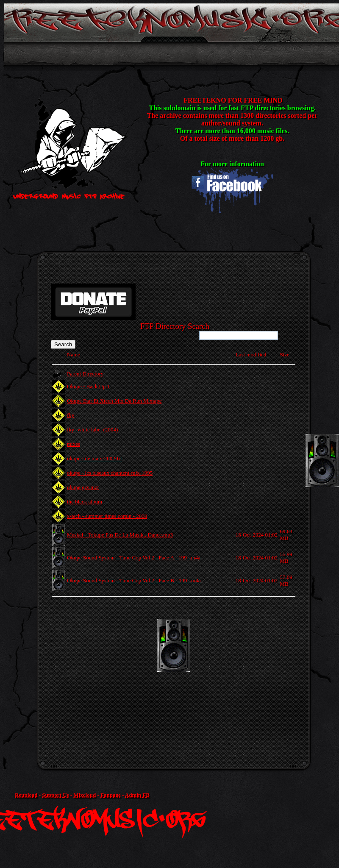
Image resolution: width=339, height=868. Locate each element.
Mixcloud (85, 795)
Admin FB (137, 795)
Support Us (55, 795)
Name (74, 355)
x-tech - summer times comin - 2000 (107, 516)
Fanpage (111, 795)
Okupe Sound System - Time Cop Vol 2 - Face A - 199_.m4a (134, 558)
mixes (74, 444)
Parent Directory (85, 374)
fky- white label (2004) (92, 430)
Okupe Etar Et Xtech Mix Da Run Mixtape (114, 401)
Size (284, 355)
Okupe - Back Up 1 (88, 386)
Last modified (251, 355)
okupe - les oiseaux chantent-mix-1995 (110, 473)
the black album (85, 502)
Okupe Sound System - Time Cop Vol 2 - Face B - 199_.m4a (134, 580)
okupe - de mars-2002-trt (94, 458)
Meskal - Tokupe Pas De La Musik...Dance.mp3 (120, 535)
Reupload (26, 795)
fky (71, 415)
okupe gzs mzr (83, 487)
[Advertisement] (174, 678)
